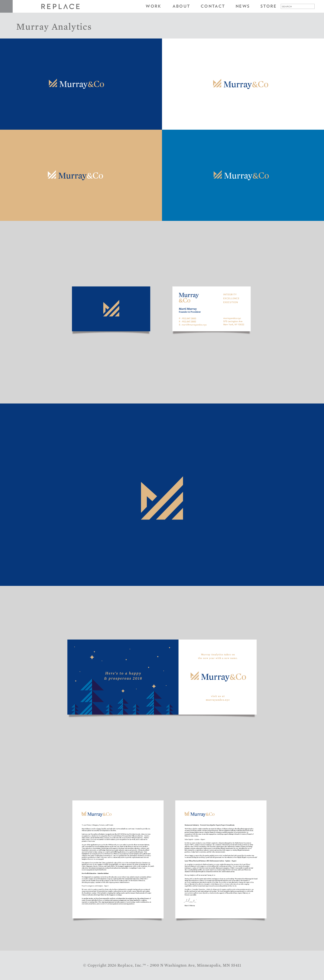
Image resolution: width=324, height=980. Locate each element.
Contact (213, 6)
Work (154, 6)
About (181, 6)
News (243, 6)
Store (269, 6)
